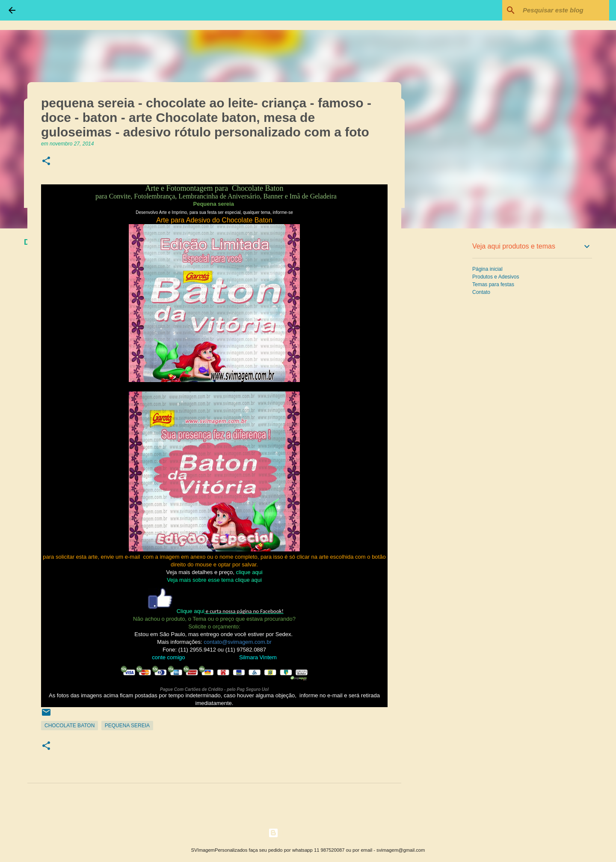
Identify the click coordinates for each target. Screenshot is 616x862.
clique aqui (249, 572)
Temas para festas (493, 284)
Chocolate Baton (70, 726)
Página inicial (487, 269)
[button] (46, 161)
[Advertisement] (445, 370)
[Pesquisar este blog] (564, 10)
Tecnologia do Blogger (308, 833)
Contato (481, 292)
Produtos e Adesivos (496, 277)
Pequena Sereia (127, 726)
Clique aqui (191, 611)
